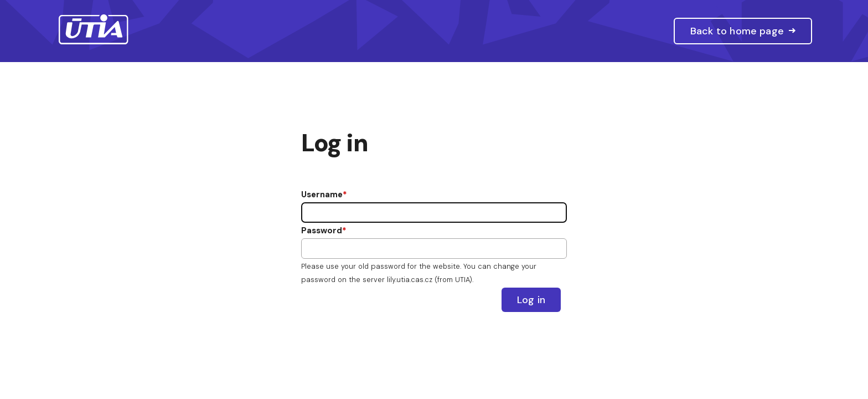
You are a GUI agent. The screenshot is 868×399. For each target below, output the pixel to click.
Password (322, 231)
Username (322, 195)
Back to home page (737, 31)
